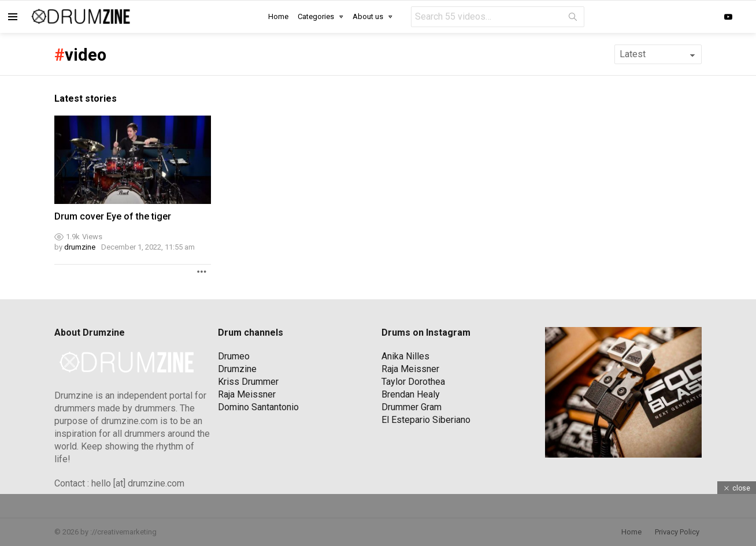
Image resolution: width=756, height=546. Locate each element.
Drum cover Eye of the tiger (113, 216)
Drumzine (237, 369)
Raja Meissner (247, 394)
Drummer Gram (412, 407)
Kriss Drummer (248, 382)
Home (278, 16)
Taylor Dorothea (413, 382)
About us (368, 16)
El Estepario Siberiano (426, 420)
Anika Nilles (405, 356)
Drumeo (234, 356)
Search (573, 19)
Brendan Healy (411, 394)
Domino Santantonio (258, 407)
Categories (316, 16)
